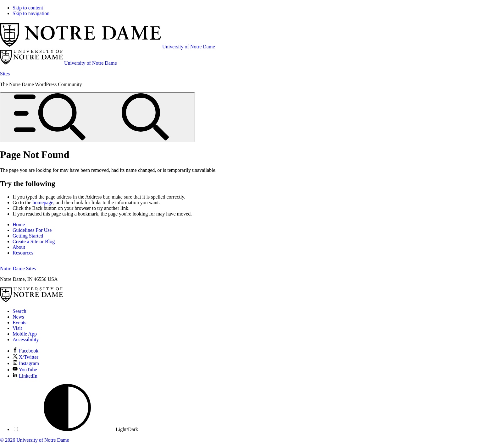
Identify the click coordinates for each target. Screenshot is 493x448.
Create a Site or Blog (34, 241)
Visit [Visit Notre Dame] (17, 328)
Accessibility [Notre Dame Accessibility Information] (26, 339)
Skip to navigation (31, 13)
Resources (23, 253)
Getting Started (28, 236)
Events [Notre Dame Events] (19, 322)
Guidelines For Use (32, 230)
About (19, 247)
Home (19, 224)
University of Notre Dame (43, 440)
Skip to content (28, 8)
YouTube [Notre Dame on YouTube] (25, 370)
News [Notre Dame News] (18, 317)
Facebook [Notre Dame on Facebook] (25, 351)
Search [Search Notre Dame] (19, 311)
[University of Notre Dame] (31, 300)
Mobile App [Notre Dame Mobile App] (25, 334)
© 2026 (8, 440)
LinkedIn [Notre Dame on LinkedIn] (25, 376)
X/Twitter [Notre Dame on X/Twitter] (25, 357)
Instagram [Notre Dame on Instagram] (26, 363)
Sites (5, 74)
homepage (43, 202)
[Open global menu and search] (97, 117)
